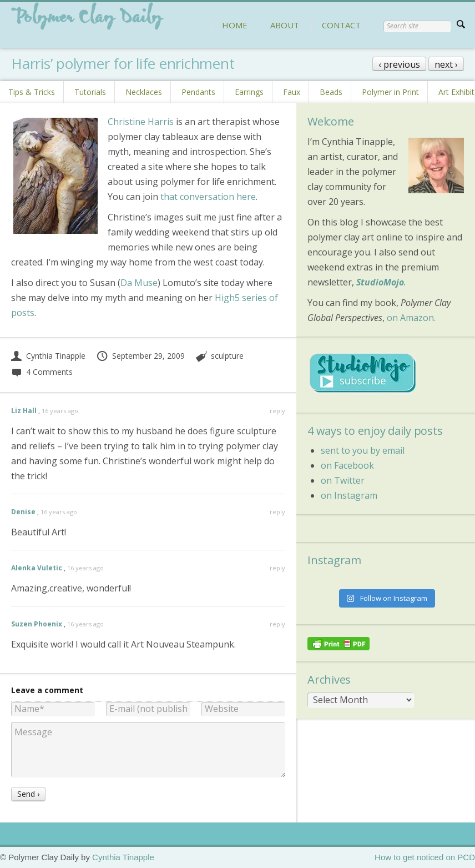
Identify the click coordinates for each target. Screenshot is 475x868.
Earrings (249, 92)
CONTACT (341, 25)
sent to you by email (363, 450)
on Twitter (343, 480)
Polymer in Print (390, 92)
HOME (235, 25)
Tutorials (90, 92)
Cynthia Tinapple (48, 356)
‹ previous (399, 64)
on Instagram (349, 495)
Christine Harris (141, 122)
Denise (23, 512)
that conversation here (208, 197)
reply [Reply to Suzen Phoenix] (277, 624)
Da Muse (139, 283)
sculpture (227, 356)
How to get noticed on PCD (425, 857)
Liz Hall (24, 411)
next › (446, 64)
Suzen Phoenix (37, 624)
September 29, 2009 (140, 356)
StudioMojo (380, 282)
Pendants (198, 92)
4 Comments (42, 372)
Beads (331, 92)
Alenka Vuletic (37, 568)
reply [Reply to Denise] (277, 512)
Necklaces (144, 92)
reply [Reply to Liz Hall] (277, 411)
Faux (292, 92)
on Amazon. (411, 318)
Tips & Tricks (32, 92)
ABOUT (285, 25)
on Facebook (347, 465)
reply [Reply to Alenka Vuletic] (277, 568)
